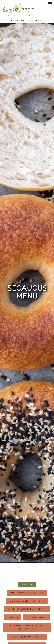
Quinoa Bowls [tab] (37, 509)
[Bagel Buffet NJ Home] (18, 9)
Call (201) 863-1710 (27, 626)
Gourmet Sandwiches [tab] (27, 553)
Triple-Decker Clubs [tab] (27, 537)
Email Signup (27, 640)
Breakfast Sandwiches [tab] (27, 484)
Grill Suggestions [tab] (27, 545)
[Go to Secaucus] (27, 21)
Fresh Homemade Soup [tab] (27, 528)
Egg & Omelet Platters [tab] (27, 492)
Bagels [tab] (13, 509)
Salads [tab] (27, 476)
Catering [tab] (27, 561)
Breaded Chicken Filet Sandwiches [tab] (27, 519)
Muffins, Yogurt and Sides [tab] (27, 500)
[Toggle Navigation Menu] (50, 4)
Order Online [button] (27, 633)
